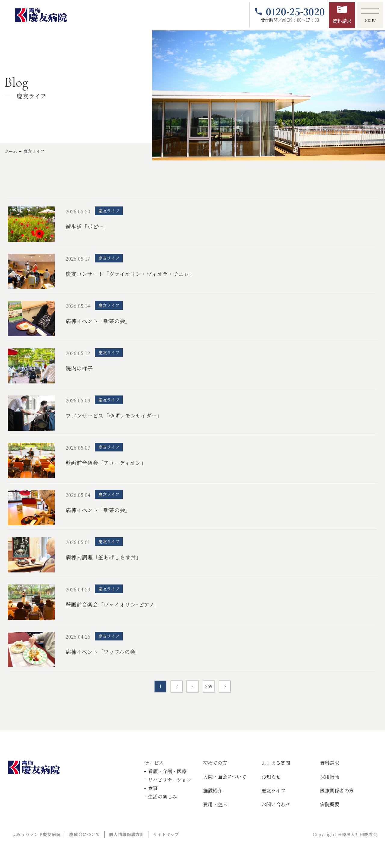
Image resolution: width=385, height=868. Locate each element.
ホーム (11, 151)
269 (209, 686)
